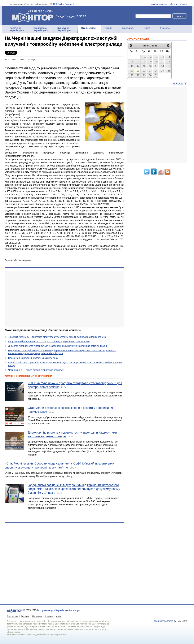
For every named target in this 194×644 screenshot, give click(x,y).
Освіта (109, 28)
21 (138, 71)
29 (144, 75)
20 (132, 71)
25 (163, 71)
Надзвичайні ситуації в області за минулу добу (33, 358)
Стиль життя (88, 28)
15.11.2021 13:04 (14, 60)
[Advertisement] (62, 299)
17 (156, 66)
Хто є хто (165, 28)
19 (169, 66)
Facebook (69, 4)
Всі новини (177, 83)
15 (144, 66)
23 (150, 71)
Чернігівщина (17, 29)
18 (163, 66)
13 (132, 66)
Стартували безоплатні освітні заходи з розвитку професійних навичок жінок (49, 342)
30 (150, 75)
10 (156, 62)
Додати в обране (179, 4)
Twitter (61, 4)
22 (144, 71)
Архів (59, 616)
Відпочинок (128, 28)
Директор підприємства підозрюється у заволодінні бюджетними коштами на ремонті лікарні (57, 346)
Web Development (164, 621)
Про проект (13, 616)
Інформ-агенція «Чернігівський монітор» (34, 16)
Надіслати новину (159, 4)
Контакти (49, 616)
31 (156, 75)
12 (169, 62)
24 (156, 71)
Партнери (37, 616)
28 (138, 75)
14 (138, 66)
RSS (55, 4)
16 (150, 66)
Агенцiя (31, 60)
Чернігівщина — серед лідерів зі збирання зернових (36, 370)
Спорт (147, 28)
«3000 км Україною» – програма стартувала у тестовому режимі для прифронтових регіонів (57, 337)
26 (169, 71)
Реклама (25, 616)
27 (132, 75)
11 (163, 62)
